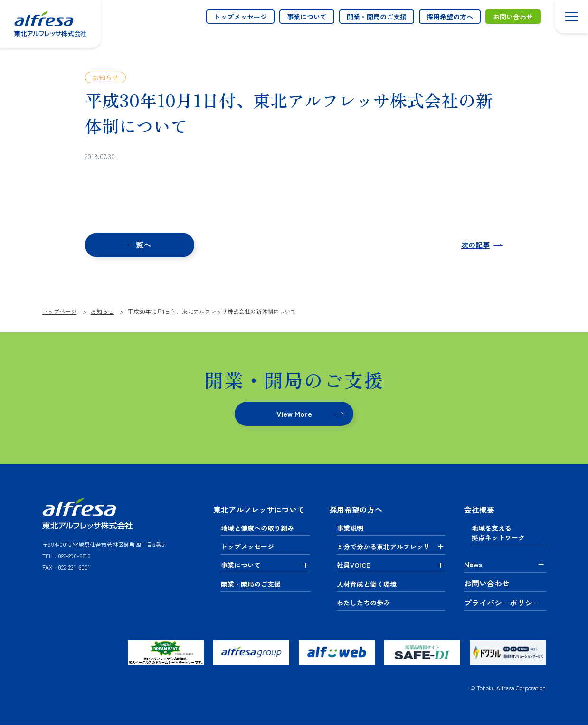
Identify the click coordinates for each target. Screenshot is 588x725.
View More (294, 414)
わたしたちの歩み (363, 602)
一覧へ (140, 245)
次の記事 (475, 245)
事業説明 (350, 527)
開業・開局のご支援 (377, 17)
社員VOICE (353, 565)
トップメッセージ (240, 17)
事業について (307, 17)
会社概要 (479, 509)
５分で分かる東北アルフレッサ (383, 546)
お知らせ (105, 77)
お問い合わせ (513, 17)
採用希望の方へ (450, 17)
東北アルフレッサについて (259, 509)
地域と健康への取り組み (257, 527)
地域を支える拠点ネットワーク (498, 532)
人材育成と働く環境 (367, 584)
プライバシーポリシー (502, 603)
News (473, 564)
